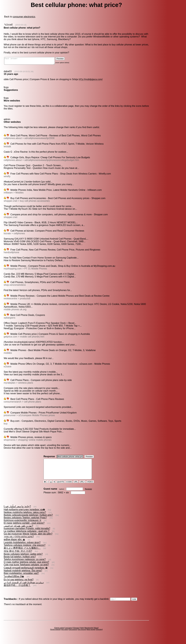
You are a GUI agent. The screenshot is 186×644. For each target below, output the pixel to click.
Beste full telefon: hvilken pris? (20, 562)
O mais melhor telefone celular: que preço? (26, 567)
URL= (82, 487)
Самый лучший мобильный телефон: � (26, 573)
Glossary (76, 633)
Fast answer (32, 62)
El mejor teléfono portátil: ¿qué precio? (24, 528)
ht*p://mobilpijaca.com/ (91, 81)
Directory (99, 635)
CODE (69, 487)
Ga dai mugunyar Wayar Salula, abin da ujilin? (28, 539)
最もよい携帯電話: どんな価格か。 (22, 553)
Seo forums (82, 635)
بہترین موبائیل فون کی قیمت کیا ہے (24, 588)
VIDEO (90, 487)
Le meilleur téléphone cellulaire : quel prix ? (27, 536)
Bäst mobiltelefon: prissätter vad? (21, 579)
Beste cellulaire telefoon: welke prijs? (23, 559)
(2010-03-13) (21, 25)
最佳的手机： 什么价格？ (17, 591)
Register (88, 494)
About (96, 633)
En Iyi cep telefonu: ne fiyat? (19, 585)
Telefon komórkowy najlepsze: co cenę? (25, 565)
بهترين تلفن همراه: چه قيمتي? (18, 531)
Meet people (91, 635)
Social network (55, 635)
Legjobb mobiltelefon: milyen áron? (22, 548)
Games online (59, 633)
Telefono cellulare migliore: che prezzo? (25, 550)
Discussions (73, 635)
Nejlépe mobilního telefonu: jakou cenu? (25, 518)
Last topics (69, 633)
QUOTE (61, 487)
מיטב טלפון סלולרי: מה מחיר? (19, 542)
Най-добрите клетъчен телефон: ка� (24, 515)
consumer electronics (24, 17)
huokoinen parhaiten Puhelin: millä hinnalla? (27, 534)
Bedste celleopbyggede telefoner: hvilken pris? (28, 520)
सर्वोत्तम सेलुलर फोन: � (14, 545)
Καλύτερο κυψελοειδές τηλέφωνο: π (22, 526)
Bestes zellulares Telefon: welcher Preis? (25, 523)
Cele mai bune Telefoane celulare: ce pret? (26, 570)
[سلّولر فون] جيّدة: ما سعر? (17, 512)
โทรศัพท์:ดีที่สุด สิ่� (14, 582)
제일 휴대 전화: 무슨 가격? (18, 556)
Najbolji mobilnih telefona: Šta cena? (23, 576)
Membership (89, 633)
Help (82, 633)
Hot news (65, 635)
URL (76, 487)
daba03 (8, 73)
